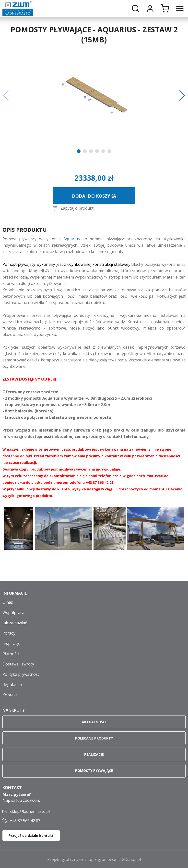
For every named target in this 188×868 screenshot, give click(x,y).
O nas (8, 602)
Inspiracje (11, 643)
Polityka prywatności (21, 674)
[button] (6, 96)
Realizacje (94, 754)
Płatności (11, 654)
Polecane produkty (94, 738)
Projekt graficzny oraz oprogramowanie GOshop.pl (94, 859)
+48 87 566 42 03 (25, 821)
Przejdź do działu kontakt (31, 836)
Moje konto (150, 9)
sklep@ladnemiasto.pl (30, 811)
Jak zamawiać (15, 623)
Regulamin (12, 685)
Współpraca (13, 613)
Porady (9, 633)
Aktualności (94, 722)
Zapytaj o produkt (77, 208)
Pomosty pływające (94, 771)
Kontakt (10, 695)
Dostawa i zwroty (18, 664)
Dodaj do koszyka (94, 196)
